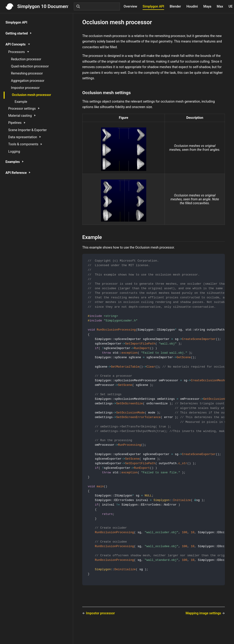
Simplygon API (153, 7)
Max (220, 7)
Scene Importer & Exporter (27, 130)
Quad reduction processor (30, 66)
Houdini (192, 7)
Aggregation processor (28, 81)
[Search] (97, 6)
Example (21, 102)
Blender (175, 7)
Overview (130, 7)
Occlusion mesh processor (31, 95)
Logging (14, 152)
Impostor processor (25, 88)
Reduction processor (26, 59)
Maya (207, 7)
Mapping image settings (204, 629)
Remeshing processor (27, 73)
